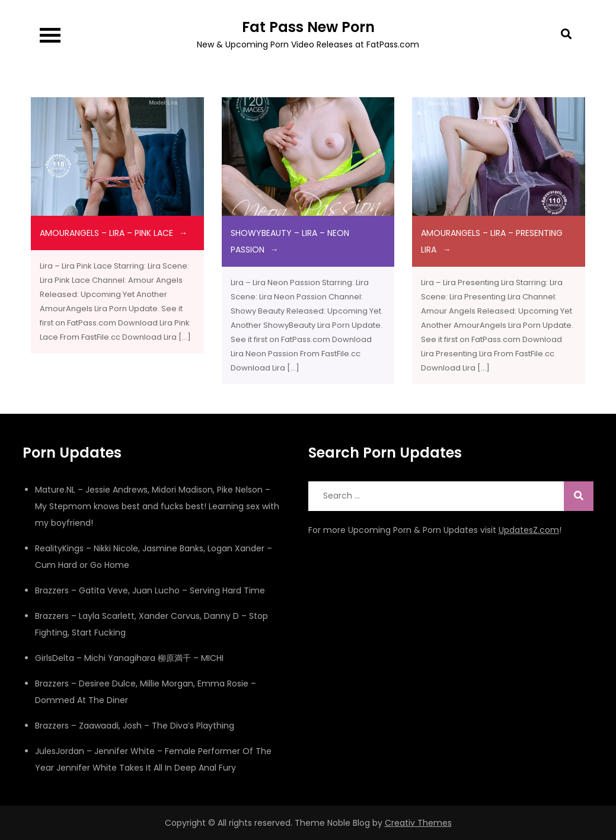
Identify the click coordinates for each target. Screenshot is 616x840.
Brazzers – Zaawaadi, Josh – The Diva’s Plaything (135, 726)
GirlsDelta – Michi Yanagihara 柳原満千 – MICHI (129, 658)
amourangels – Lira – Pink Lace (106, 233)
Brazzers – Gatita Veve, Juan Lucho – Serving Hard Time (150, 590)
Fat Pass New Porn (308, 27)
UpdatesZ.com (529, 530)
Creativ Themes (418, 823)
